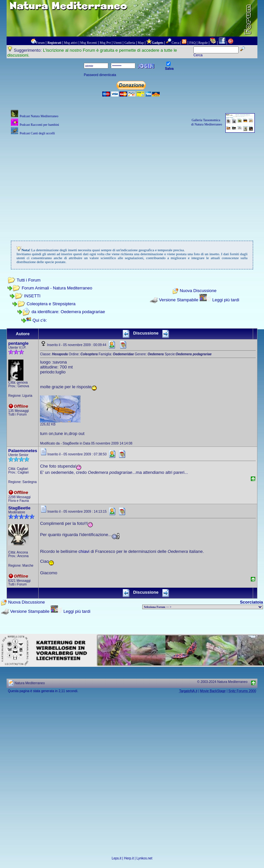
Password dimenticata (100, 75)
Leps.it (116, 858)
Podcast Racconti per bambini (39, 125)
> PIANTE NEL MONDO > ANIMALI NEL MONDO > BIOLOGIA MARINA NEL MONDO (203, 607)
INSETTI (32, 296)
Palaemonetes (23, 451)
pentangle (18, 343)
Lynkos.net (145, 858)
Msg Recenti (89, 43)
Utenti (118, 43)
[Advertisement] (132, 183)
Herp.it (129, 858)
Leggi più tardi (226, 300)
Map (141, 43)
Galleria (130, 43)
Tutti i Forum (28, 280)
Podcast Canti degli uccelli (37, 133)
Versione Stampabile (179, 300)
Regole (203, 43)
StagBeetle (19, 508)
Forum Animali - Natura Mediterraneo (57, 288)
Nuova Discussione (198, 291)
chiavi (84, 551)
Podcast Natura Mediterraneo (39, 116)
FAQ (193, 43)
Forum (40, 43)
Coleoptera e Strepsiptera (51, 304)
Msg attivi (71, 43)
